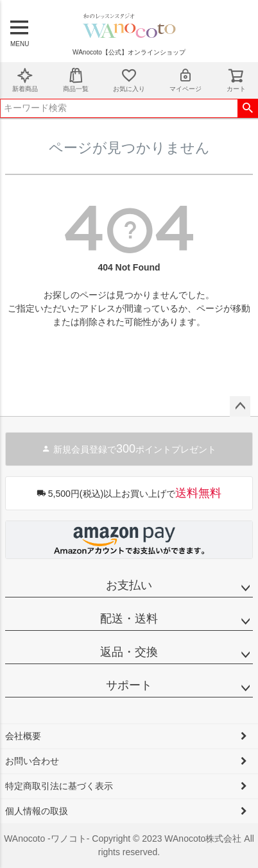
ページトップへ (240, 406)
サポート (129, 685)
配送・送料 (129, 619)
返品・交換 (129, 652)
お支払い (129, 585)
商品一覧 (76, 80)
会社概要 (23, 736)
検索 (247, 108)
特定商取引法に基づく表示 (59, 786)
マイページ (185, 80)
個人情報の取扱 (37, 811)
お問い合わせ (32, 761)
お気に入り (129, 80)
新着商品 (25, 80)
